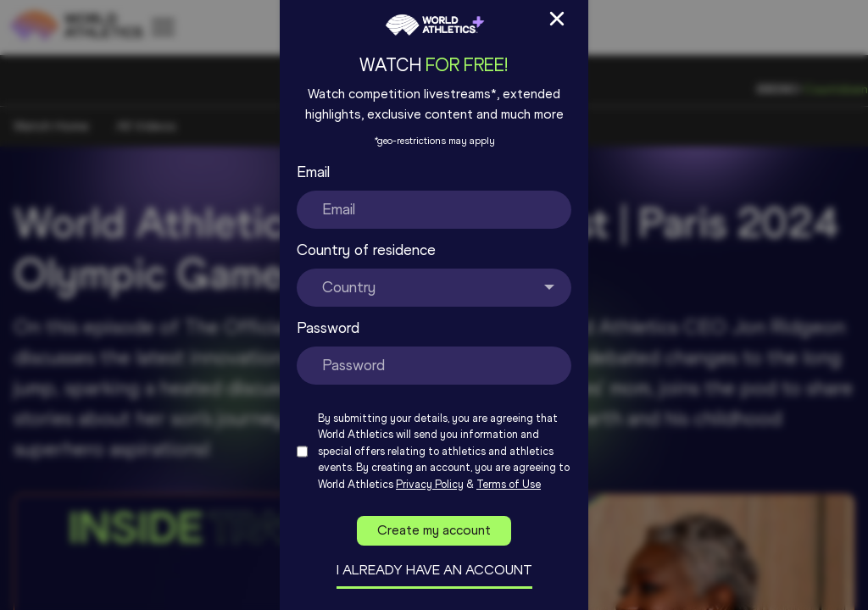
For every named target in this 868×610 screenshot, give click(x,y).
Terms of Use (509, 484)
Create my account (434, 530)
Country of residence (366, 250)
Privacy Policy (430, 484)
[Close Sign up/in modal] (557, 19)
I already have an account (434, 570)
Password (328, 328)
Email (313, 172)
